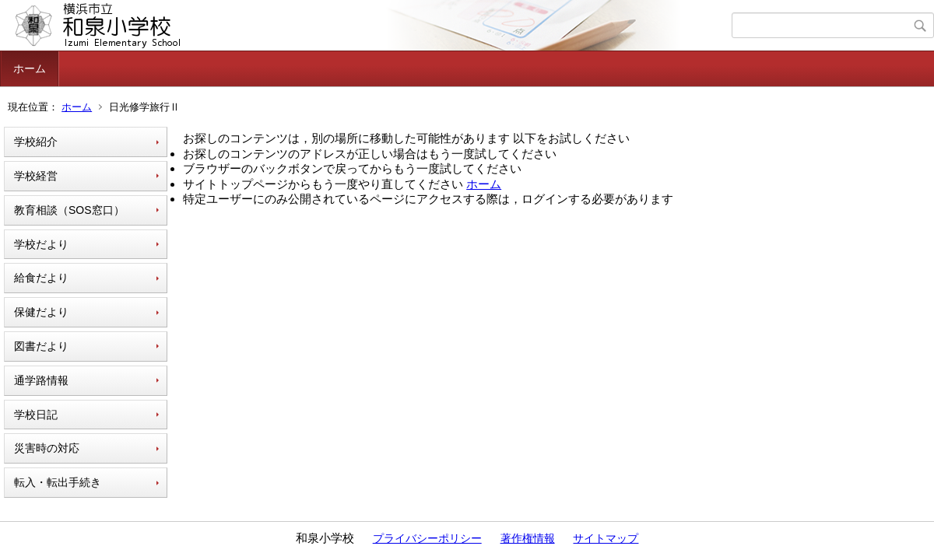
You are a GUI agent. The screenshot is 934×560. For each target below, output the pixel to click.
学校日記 (36, 415)
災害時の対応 (47, 448)
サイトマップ (606, 538)
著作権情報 (528, 538)
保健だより (41, 312)
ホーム (30, 68)
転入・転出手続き (58, 482)
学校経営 (36, 176)
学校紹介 (36, 142)
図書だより (41, 346)
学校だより (41, 244)
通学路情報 (41, 380)
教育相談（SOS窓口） (69, 210)
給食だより (41, 278)
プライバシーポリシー (427, 538)
